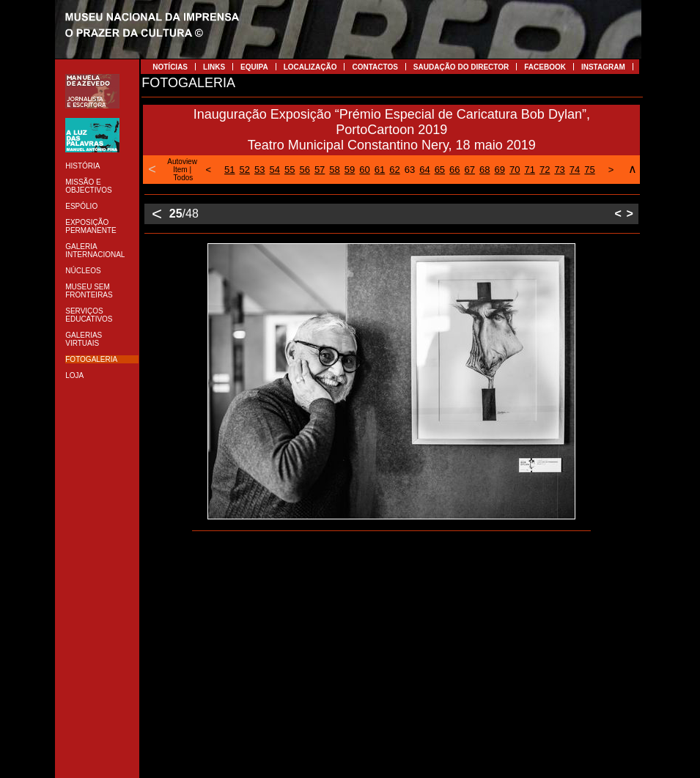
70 (515, 170)
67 (470, 170)
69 (500, 170)
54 (274, 170)
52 (245, 170)
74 (575, 170)
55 (290, 170)
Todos (184, 178)
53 (259, 170)
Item (180, 170)
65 (440, 170)
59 (350, 170)
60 (364, 170)
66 (454, 170)
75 (589, 170)
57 (320, 170)
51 (229, 170)
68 (485, 170)
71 (529, 170)
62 (394, 170)
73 (559, 170)
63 (410, 170)
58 (334, 170)
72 (545, 170)
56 (304, 170)
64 (424, 170)
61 (380, 170)
